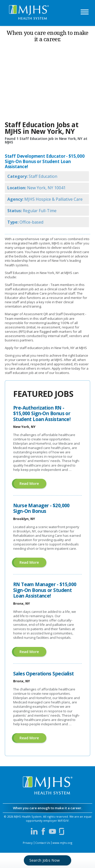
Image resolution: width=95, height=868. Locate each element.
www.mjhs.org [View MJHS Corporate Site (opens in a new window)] (62, 843)
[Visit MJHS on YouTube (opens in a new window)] (52, 831)
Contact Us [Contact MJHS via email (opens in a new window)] (43, 843)
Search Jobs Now (45, 860)
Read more (33, 484)
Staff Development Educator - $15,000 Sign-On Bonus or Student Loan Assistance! (45, 161)
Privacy (28, 843)
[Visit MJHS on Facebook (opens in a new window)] (43, 831)
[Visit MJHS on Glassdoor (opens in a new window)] (62, 831)
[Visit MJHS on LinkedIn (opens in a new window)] (34, 831)
